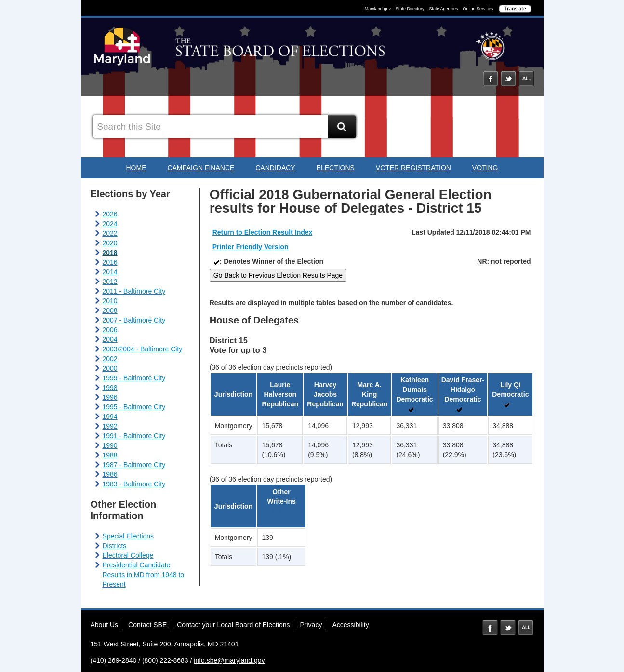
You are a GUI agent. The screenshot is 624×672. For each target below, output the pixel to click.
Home (136, 168)
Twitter (508, 79)
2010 (110, 301)
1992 (110, 426)
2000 (110, 368)
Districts (115, 546)
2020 (110, 243)
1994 (110, 417)
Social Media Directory (526, 79)
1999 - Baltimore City (134, 378)
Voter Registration (413, 168)
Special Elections (128, 536)
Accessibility (350, 625)
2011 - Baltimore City (134, 291)
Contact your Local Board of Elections (233, 625)
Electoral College (128, 555)
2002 (110, 359)
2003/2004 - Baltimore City (143, 349)
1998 (110, 388)
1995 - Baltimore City (134, 407)
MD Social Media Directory (526, 628)
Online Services (478, 9)
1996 (110, 397)
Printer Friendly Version (251, 247)
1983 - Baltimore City (134, 484)
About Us (105, 625)
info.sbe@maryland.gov (229, 660)
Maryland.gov (378, 9)
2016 (110, 262)
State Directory (410, 9)
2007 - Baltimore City (134, 320)
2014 (110, 272)
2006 (110, 330)
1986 (110, 474)
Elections (336, 168)
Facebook (491, 79)
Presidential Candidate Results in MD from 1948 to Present (144, 575)
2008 (110, 310)
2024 (110, 224)
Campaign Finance (201, 168)
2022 (110, 233)
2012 (110, 282)
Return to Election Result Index (263, 232)
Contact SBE (147, 625)
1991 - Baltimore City (134, 436)
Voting (485, 168)
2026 (110, 214)
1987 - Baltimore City (134, 465)
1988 (110, 455)
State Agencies (443, 9)
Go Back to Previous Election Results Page (278, 275)
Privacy (311, 625)
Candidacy (275, 168)
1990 (110, 445)
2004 (110, 339)
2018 (110, 253)
